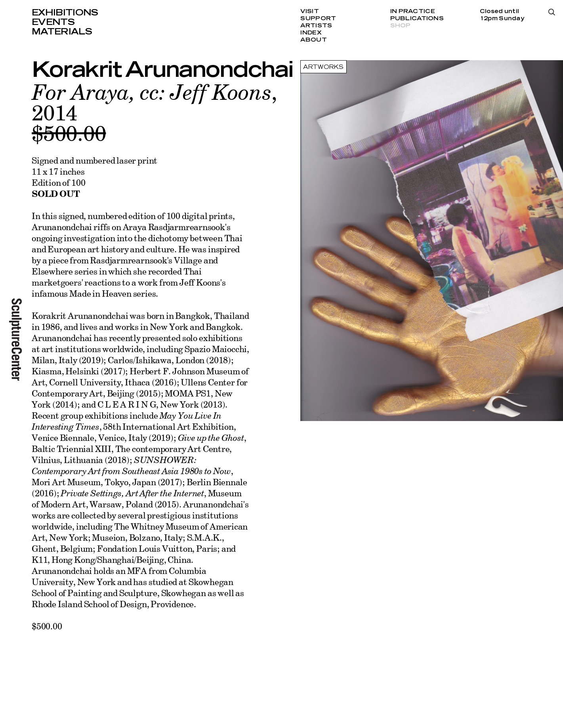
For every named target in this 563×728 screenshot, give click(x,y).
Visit (309, 11)
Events (53, 22)
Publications (417, 19)
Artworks (323, 67)
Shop (401, 26)
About (313, 40)
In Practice (413, 11)
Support (318, 19)
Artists (316, 26)
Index (311, 33)
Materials (62, 32)
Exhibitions (65, 13)
